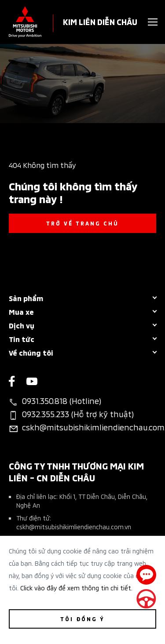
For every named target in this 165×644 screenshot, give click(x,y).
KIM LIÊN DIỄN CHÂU (100, 21)
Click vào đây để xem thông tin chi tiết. (76, 588)
